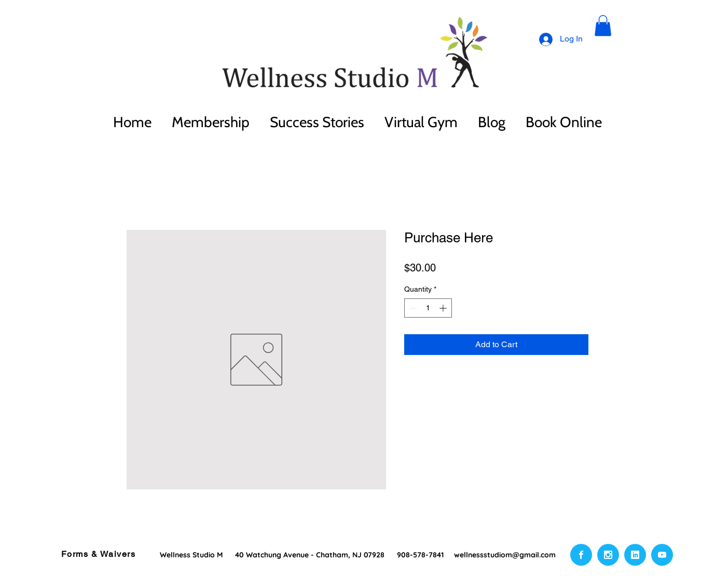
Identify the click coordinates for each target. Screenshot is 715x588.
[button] (603, 26)
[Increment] (444, 308)
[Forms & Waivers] (99, 554)
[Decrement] (412, 308)
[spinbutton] (428, 308)
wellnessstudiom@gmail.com (505, 555)
